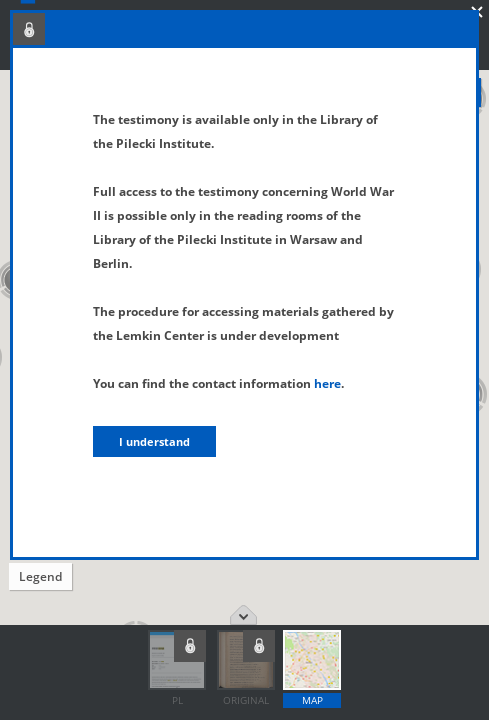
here (327, 383)
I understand (154, 441)
